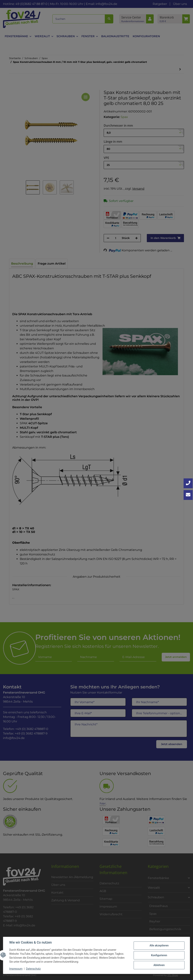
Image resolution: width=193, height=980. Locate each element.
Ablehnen (159, 965)
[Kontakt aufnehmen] (188, 495)
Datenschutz (33, 969)
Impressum (16, 969)
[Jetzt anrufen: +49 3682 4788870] (188, 483)
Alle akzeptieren (159, 945)
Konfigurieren (159, 955)
